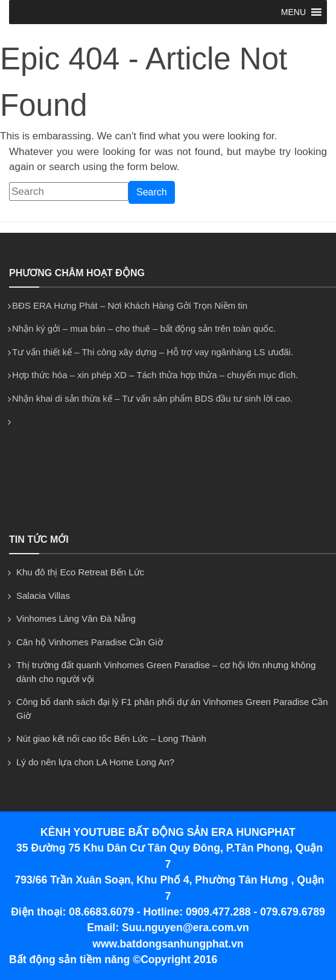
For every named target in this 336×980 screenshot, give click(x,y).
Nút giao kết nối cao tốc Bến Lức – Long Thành (111, 738)
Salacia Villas (43, 596)
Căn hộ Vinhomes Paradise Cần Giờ (90, 642)
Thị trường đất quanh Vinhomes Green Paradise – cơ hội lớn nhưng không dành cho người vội (166, 672)
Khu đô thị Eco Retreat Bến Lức (80, 572)
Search (152, 192)
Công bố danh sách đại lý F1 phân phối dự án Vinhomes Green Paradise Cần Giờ (172, 709)
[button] (293, 12)
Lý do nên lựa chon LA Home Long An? (95, 762)
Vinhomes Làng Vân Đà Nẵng (76, 618)
